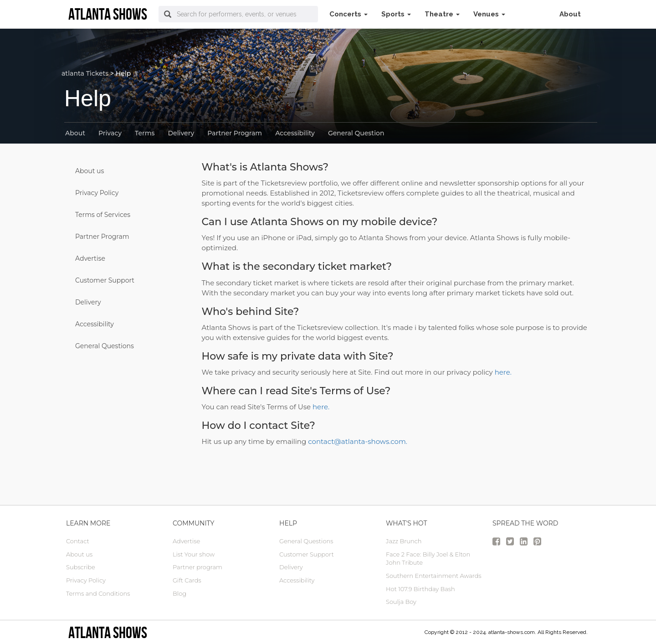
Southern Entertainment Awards (434, 576)
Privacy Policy (97, 193)
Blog (179, 593)
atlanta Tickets (85, 73)
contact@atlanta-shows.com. (358, 441)
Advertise (90, 258)
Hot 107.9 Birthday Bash (420, 589)
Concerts (348, 14)
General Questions (105, 346)
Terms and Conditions (98, 593)
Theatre (442, 14)
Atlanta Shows (108, 632)
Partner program (197, 567)
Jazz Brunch (404, 541)
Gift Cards (187, 580)
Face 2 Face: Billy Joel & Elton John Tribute (428, 559)
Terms (145, 133)
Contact (78, 541)
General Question (356, 133)
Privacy (110, 133)
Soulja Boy (401, 602)
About (570, 14)
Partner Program (235, 133)
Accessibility (295, 133)
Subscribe (81, 567)
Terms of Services (103, 215)
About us (90, 171)
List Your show (194, 554)
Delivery (181, 133)
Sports (396, 14)
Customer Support (105, 280)
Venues (489, 14)
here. (503, 372)
